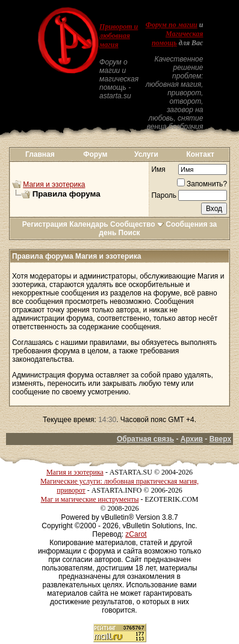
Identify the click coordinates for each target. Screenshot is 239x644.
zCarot (136, 534)
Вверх (220, 439)
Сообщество (137, 224)
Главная (40, 154)
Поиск (129, 233)
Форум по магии (172, 25)
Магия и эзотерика (54, 185)
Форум (95, 154)
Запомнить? (202, 184)
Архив (192, 439)
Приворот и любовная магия (119, 36)
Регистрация (45, 224)
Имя (158, 169)
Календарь (89, 224)
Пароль (164, 195)
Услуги (146, 154)
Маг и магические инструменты (90, 499)
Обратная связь (145, 439)
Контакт (200, 154)
